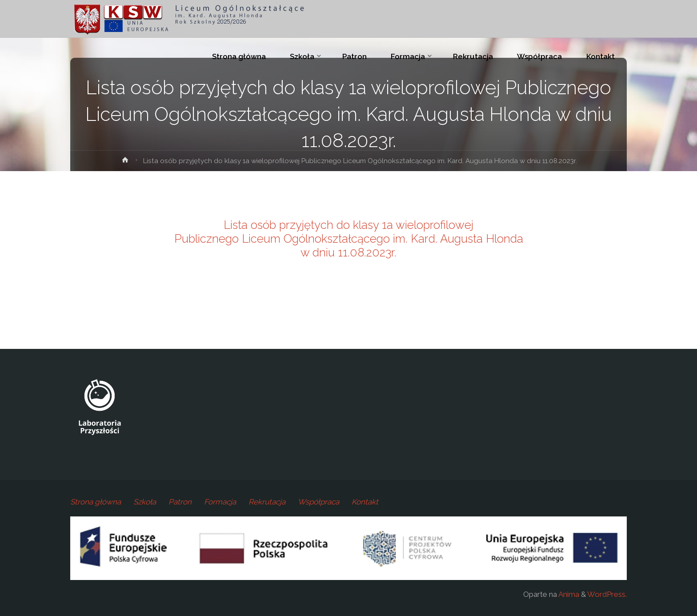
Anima (568, 594)
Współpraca (318, 502)
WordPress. (607, 594)
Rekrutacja (267, 502)
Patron (180, 502)
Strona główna (96, 502)
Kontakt (365, 502)
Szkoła (145, 502)
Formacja (220, 502)
